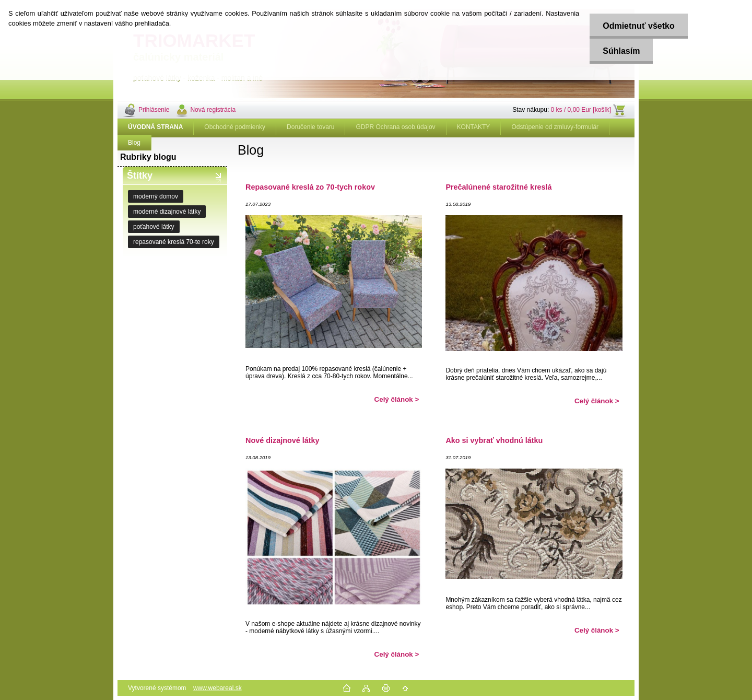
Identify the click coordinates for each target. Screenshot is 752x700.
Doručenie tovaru (310, 127)
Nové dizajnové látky (283, 440)
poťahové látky (154, 227)
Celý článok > (397, 399)
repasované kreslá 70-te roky (174, 242)
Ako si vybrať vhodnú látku (494, 440)
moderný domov (156, 196)
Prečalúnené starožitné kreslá (498, 187)
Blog (134, 143)
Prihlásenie (154, 110)
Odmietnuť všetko (638, 26)
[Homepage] (156, 127)
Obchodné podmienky (235, 127)
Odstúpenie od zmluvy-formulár (555, 127)
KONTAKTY (474, 127)
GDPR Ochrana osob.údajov (395, 127)
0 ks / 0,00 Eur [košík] (581, 110)
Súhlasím (621, 51)
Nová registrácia (213, 110)
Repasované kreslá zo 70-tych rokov (310, 187)
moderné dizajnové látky (167, 212)
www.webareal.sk (218, 688)
